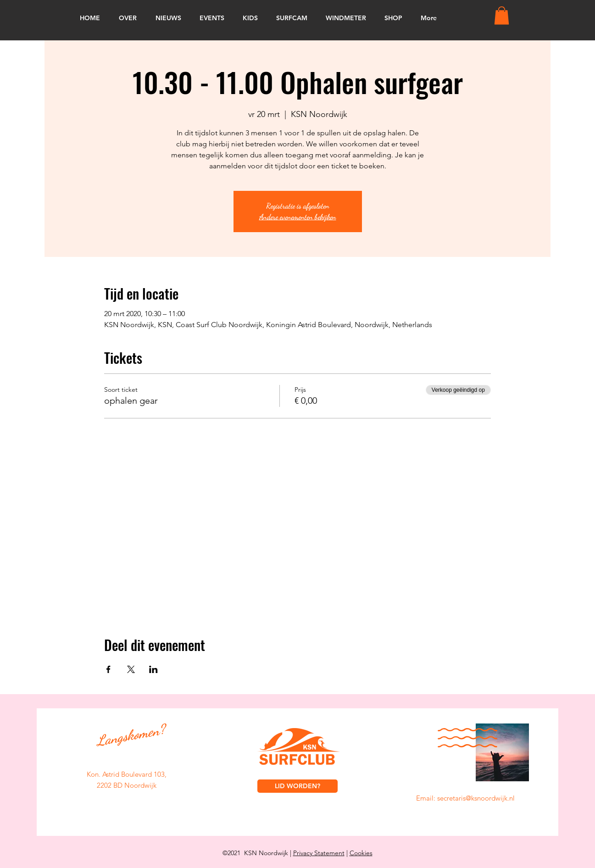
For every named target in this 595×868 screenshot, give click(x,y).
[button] (502, 15)
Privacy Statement (319, 853)
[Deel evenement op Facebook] (108, 669)
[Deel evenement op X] (131, 669)
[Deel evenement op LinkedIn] (153, 669)
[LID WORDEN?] (297, 786)
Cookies (361, 853)
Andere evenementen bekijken (298, 217)
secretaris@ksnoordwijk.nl (476, 798)
